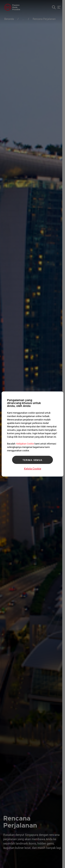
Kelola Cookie (33, 468)
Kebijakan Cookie (25, 444)
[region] (32, 434)
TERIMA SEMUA (32, 460)
